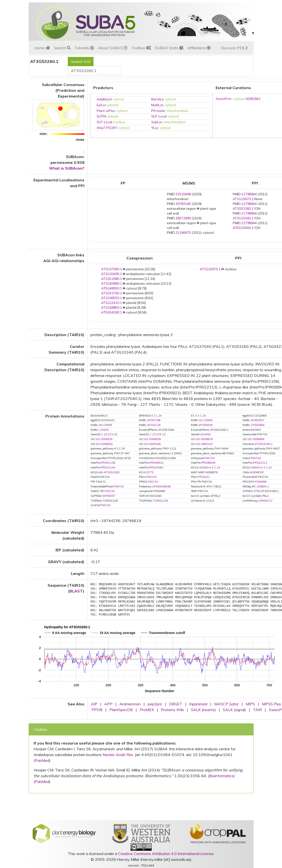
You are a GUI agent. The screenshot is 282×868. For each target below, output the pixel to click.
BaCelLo (157, 99)
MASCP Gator (226, 704)
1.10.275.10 (158, 434)
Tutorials (84, 48)
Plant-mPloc (106, 111)
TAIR (257, 710)
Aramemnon (130, 704)
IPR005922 (156, 463)
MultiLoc (157, 105)
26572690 (183, 218)
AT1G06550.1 (112, 298)
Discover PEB (234, 48)
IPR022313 (260, 463)
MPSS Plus (272, 704)
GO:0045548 (152, 444)
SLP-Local (159, 116)
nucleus (119, 122)
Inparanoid (198, 704)
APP (108, 704)
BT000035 (206, 425)
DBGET (176, 704)
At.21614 (208, 501)
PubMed (42, 760)
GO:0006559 (152, 439)
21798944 (249, 194)
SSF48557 (109, 496)
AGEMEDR (257, 472)
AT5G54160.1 (112, 312)
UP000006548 (162, 486)
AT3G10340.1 (243, 218)
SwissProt (223, 99)
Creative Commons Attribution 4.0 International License (166, 854)
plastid (113, 105)
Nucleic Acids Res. (118, 755)
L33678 (104, 430)
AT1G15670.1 (243, 199)
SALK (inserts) (203, 710)
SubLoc (157, 122)
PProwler (158, 111)
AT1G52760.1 (112, 293)
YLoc (155, 128)
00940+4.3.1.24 (261, 468)
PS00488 (261, 482)
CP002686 (258, 425)
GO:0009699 (256, 439)
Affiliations (199, 48)
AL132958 (206, 420)
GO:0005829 (104, 439)
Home (42, 48)
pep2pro (155, 704)
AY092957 (257, 420)
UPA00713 (266, 501)
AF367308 (154, 420)
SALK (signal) (234, 710)
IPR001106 (108, 463)
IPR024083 (156, 468)
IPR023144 (108, 468)
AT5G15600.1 (243, 228)
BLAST (76, 591)
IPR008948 (208, 463)
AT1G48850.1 (112, 308)
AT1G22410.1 (112, 303)
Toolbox (141, 48)
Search (62, 48)
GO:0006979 (204, 439)
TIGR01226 (161, 501)
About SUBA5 (113, 48)
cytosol (119, 99)
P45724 (210, 458)
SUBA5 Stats (169, 48)
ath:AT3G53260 (109, 472)
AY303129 (154, 425)
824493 (206, 434)
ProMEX (147, 710)
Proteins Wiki (172, 710)
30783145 (183, 204)
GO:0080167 (204, 444)
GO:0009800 (104, 444)
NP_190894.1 (260, 486)
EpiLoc (102, 105)
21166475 (183, 233)
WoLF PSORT (107, 128)
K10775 (149, 472)
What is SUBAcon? (67, 168)
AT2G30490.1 (112, 274)
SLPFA (102, 116)
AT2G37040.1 (112, 269)
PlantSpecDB (121, 710)
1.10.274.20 (109, 434)
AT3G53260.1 (243, 209)
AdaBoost (104, 99)
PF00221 (204, 477)
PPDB (97, 710)
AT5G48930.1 (112, 288)
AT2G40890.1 (112, 283)
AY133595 (106, 425)
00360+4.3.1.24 (210, 468)
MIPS (250, 704)
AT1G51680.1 (112, 279)
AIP (94, 704)
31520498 (183, 194)
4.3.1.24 (157, 416)
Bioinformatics (221, 776)
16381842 (253, 99)
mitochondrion (178, 111)
